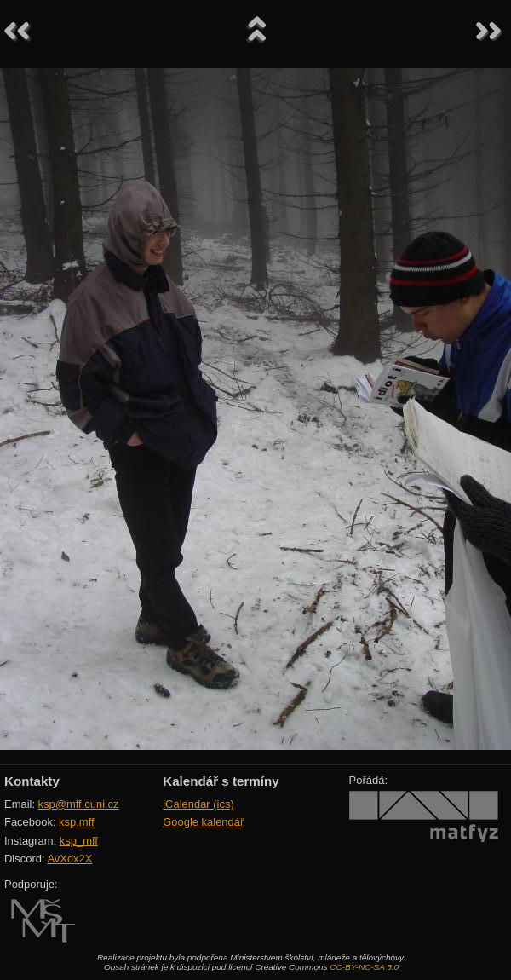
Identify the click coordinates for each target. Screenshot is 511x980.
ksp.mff (77, 822)
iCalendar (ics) (198, 804)
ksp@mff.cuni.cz (79, 804)
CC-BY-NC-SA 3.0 (364, 967)
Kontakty (32, 781)
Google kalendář (203, 822)
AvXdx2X (69, 859)
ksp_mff (79, 841)
